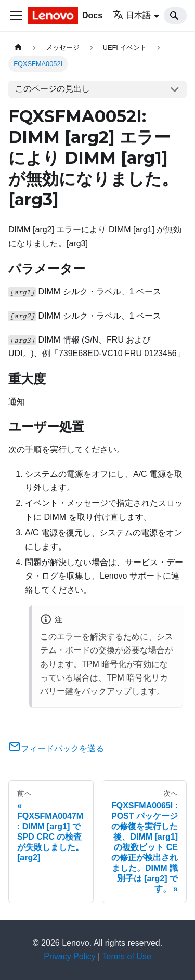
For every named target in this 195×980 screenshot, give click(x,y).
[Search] (175, 16)
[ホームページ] (18, 48)
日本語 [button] (132, 15)
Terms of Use (127, 956)
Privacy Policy (70, 956)
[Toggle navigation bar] (16, 16)
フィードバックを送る (56, 748)
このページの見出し (53, 89)
